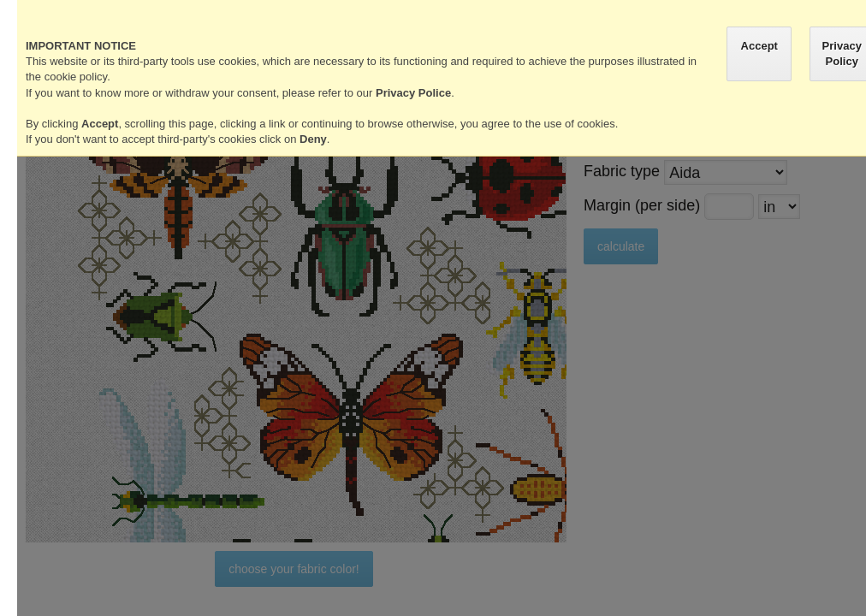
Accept (759, 46)
